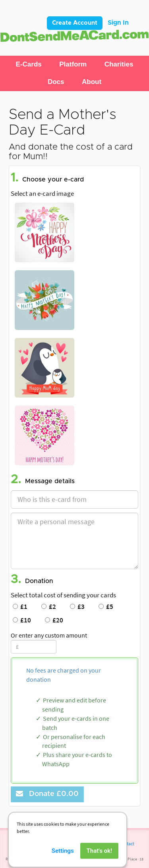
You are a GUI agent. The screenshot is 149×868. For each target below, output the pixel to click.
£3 (77, 607)
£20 (54, 620)
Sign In (118, 23)
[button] (29, 64)
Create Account (75, 23)
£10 (22, 620)
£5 (106, 607)
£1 (20, 607)
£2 (49, 607)
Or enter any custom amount (49, 635)
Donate (47, 794)
